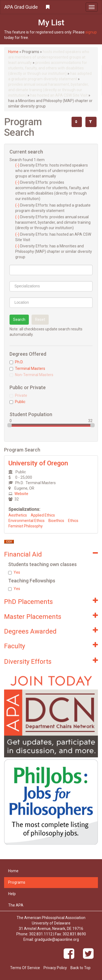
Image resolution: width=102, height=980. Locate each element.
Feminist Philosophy (26, 526)
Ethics (73, 521)
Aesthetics (18, 515)
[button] (51, 7)
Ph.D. (16, 362)
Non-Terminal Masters (31, 375)
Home (13, 52)
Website (21, 494)
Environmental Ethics (27, 521)
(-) (18, 165)
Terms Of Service (25, 968)
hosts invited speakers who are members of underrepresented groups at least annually (49, 57)
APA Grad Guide (21, 7)
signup (91, 32)
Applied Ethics (43, 515)
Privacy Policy (55, 968)
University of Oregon (38, 463)
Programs (17, 882)
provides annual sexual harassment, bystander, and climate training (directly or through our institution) (48, 90)
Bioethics (56, 521)
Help (12, 894)
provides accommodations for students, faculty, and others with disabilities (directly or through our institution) (48, 68)
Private (18, 395)
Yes (14, 572)
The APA (16, 905)
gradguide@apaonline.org (57, 939)
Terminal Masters (27, 368)
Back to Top (81, 968)
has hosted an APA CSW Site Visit (59, 95)
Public (17, 402)
